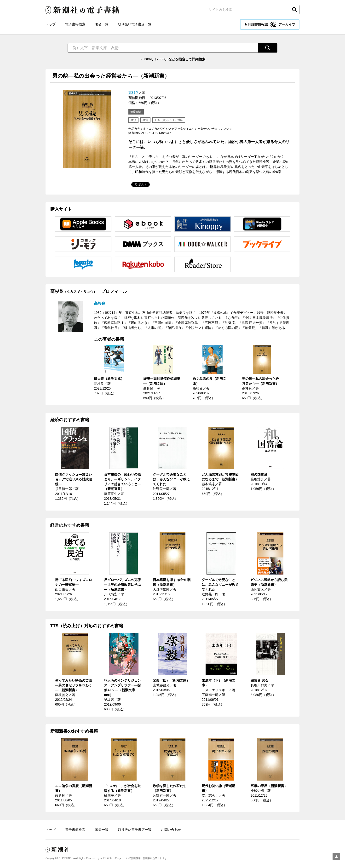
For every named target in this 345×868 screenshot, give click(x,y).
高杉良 (133, 93)
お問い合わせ (171, 830)
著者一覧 (102, 24)
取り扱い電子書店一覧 (135, 24)
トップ (51, 24)
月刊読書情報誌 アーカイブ (270, 24)
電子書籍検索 (75, 24)
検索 (294, 10)
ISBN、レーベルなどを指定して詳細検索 (175, 59)
